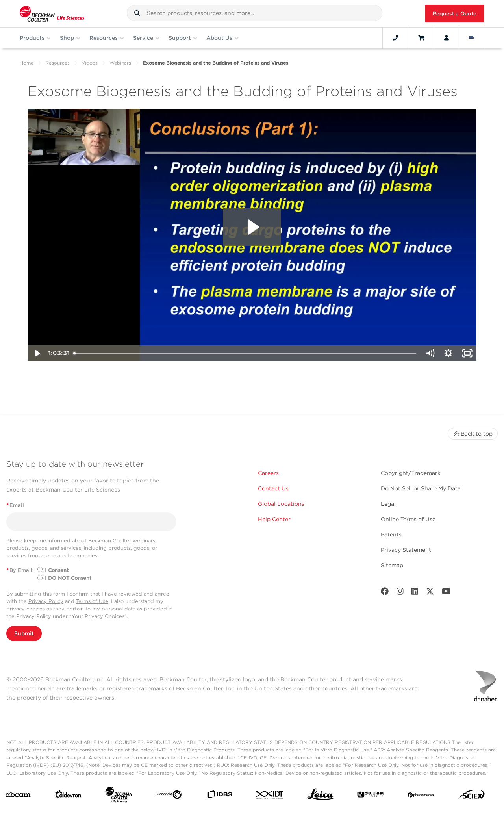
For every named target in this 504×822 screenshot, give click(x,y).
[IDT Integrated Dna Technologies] (270, 796)
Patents (391, 534)
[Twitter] (430, 593)
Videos (90, 63)
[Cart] (421, 38)
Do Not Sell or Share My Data (421, 488)
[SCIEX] (472, 796)
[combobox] (255, 13)
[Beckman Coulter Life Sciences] (119, 796)
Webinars (120, 63)
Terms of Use (92, 601)
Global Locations (281, 504)
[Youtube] (446, 593)
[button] (137, 13)
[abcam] (18, 796)
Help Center (274, 519)
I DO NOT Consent (68, 578)
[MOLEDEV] (371, 796)
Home (27, 63)
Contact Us (273, 488)
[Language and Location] (472, 38)
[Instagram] (400, 593)
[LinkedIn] (415, 593)
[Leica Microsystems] (320, 796)
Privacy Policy (46, 601)
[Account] (447, 38)
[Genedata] (169, 796)
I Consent (57, 570)
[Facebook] (385, 593)
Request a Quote (455, 14)
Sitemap (392, 565)
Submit (24, 633)
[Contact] (395, 38)
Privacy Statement (406, 550)
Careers (268, 473)
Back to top (473, 434)
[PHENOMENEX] (421, 796)
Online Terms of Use (408, 519)
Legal (388, 504)
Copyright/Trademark (411, 473)
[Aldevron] (68, 796)
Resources (57, 63)
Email (15, 505)
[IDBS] (220, 796)
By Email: (20, 570)
